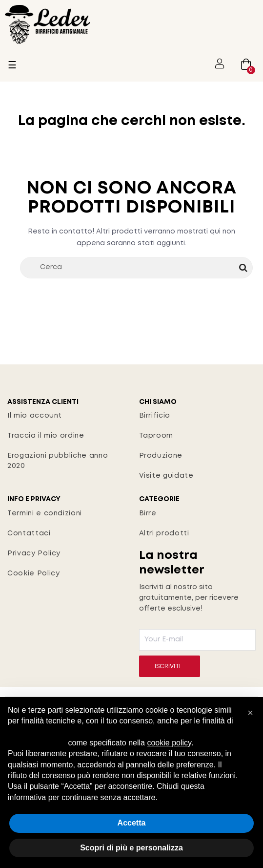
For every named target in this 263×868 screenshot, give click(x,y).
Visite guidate (166, 476)
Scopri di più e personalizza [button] (131, 848)
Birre (148, 513)
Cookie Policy (33, 573)
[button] (250, 713)
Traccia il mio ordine (46, 436)
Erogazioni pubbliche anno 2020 (58, 461)
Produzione (161, 456)
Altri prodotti (164, 533)
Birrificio (155, 416)
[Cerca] (136, 268)
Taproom (156, 436)
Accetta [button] (132, 823)
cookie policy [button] (169, 743)
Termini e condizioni (45, 513)
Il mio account (35, 416)
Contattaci (29, 533)
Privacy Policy (34, 553)
